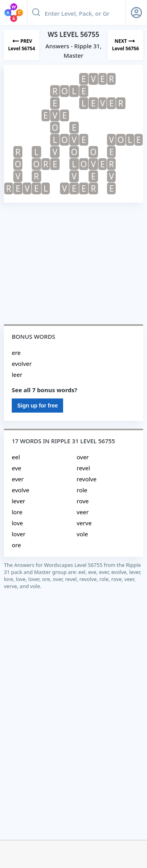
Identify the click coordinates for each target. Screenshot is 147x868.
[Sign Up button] (136, 13)
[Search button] (36, 13)
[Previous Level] (22, 45)
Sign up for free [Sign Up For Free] (37, 406)
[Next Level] (125, 45)
